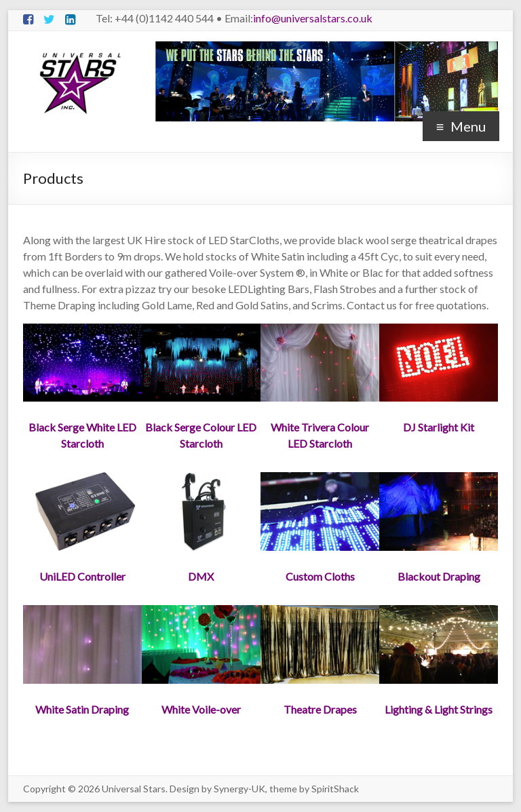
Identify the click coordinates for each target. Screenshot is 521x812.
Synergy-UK (239, 789)
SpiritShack (335, 789)
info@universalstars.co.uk (313, 18)
